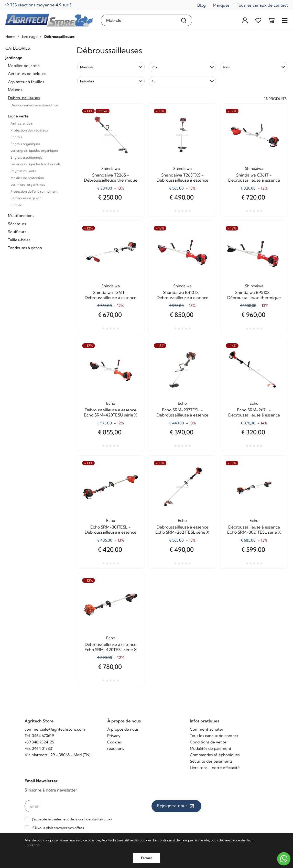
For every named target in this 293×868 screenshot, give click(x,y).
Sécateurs (17, 224)
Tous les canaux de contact (262, 5)
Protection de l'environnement (34, 191)
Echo (111, 403)
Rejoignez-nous (176, 806)
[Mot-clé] (138, 20)
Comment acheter (207, 729)
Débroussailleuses (24, 98)
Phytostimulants (23, 171)
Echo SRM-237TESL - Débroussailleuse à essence (182, 412)
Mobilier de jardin (24, 66)
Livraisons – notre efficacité (215, 768)
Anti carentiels (22, 123)
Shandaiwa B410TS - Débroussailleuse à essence (182, 295)
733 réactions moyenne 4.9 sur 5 (38, 5)
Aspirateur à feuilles (26, 82)
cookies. (146, 840)
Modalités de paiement (211, 748)
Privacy (114, 736)
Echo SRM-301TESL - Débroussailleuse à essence (111, 530)
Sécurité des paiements (211, 761)
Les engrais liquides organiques (34, 150)
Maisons (15, 90)
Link (107, 819)
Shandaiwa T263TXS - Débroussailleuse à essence (182, 178)
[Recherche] (184, 20)
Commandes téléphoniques (215, 755)
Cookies (114, 742)
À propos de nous (123, 729)
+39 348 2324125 (39, 742)
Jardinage (14, 58)
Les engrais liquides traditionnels (35, 164)
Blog (202, 5)
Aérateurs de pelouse (27, 74)
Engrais (16, 137)
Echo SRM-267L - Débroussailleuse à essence (254, 412)
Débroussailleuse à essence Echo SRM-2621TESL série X (182, 530)
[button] (111, 67)
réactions (116, 748)
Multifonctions (21, 216)
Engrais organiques (25, 144)
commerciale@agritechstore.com (55, 729)
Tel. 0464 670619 (39, 736)
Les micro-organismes (28, 184)
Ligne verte (18, 116)
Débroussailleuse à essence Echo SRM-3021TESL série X (254, 530)
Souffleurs (17, 232)
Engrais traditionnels (26, 157)
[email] (91, 806)
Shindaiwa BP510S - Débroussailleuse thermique (254, 295)
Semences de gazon (26, 198)
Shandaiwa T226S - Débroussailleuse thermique (111, 178)
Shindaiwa (111, 168)
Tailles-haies (19, 240)
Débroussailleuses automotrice (34, 105)
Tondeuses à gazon (25, 248)
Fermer (146, 858)
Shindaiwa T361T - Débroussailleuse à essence (111, 295)
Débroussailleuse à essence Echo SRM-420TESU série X (111, 412)
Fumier (16, 205)
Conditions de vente (208, 742)
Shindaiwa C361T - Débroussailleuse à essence (254, 178)
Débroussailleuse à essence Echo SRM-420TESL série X (111, 647)
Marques (221, 5)
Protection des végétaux (29, 130)
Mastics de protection (27, 178)
